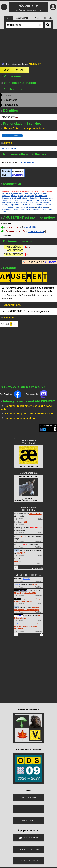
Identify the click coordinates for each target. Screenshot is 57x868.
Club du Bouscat (21, 591)
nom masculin (27, 162)
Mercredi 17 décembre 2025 (25, 594)
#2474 (34, 585)
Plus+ (40, 519)
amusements (18, 175)
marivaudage (30, 207)
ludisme (11, 207)
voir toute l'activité (37, 569)
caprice (31, 196)
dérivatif (17, 198)
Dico (8, 64)
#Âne (16, 562)
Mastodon (36, 850)
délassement (7, 198)
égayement (17, 200)
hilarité (4, 205)
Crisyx (17, 551)
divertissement (46, 198)
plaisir (15, 209)
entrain (48, 200)
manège (19, 207)
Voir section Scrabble (18, 83)
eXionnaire (19, 616)
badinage (33, 193)
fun (41, 202)
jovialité (32, 205)
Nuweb (35, 861)
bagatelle (6, 196)
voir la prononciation (12, 135)
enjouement (39, 200)
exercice (18, 202)
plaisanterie (7, 209)
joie (26, 205)
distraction (34, 198)
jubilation (47, 205)
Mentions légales (29, 798)
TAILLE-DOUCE (35, 514)
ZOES (26, 523)
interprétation (14, 205)
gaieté (46, 202)
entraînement (7, 202)
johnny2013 (29, 227)
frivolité (35, 202)
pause (46, 207)
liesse (4, 207)
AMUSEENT (9, 324)
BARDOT (21, 554)
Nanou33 (26, 579)
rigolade (50, 209)
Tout (36, 542)
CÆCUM (23, 537)
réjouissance (34, 209)
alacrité (5, 193)
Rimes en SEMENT (10, 148)
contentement (41, 196)
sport (4, 211)
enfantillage (28, 200)
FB (28, 850)
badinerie (42, 193)
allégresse (13, 193)
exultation (27, 202)
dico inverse (50, 262)
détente (25, 198)
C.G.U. (29, 809)
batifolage (15, 196)
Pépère (17, 585)
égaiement (6, 200)
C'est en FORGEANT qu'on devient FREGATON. (28, 627)
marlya (17, 624)
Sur (11, 395)
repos (44, 209)
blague (23, 196)
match (39, 207)
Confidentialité (28, 821)
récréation (23, 209)
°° (36, 528)
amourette (24, 193)
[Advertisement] (28, 44)
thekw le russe (36, 231)
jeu (22, 205)
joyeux (40, 205)
